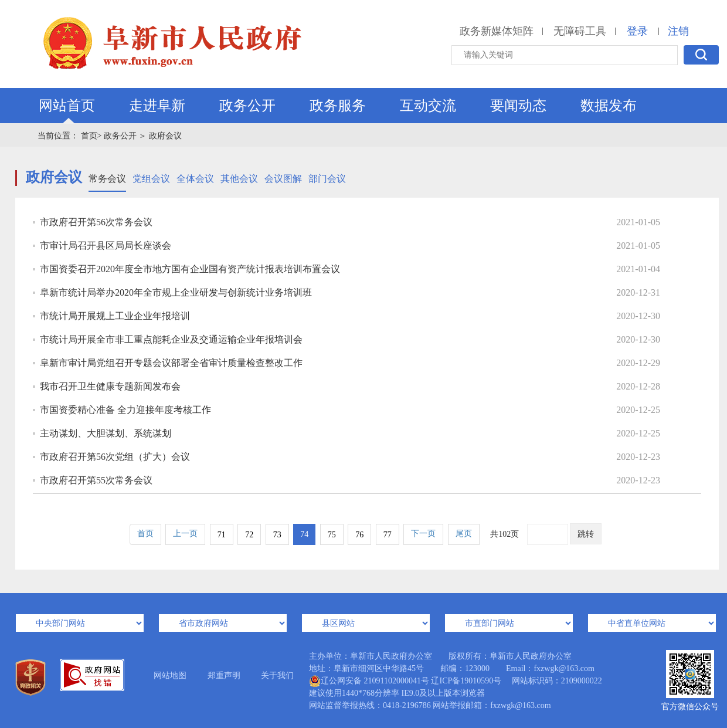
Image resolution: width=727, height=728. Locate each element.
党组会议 (151, 179)
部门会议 (327, 179)
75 (332, 535)
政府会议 (165, 136)
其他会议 (239, 179)
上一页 (185, 534)
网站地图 (170, 675)
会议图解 (283, 179)
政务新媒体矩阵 (497, 31)
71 (222, 535)
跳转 (586, 534)
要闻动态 (518, 106)
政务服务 (338, 106)
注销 (678, 31)
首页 (145, 534)
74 (304, 534)
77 (388, 535)
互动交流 (428, 106)
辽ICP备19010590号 (466, 681)
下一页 (423, 534)
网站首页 (67, 106)
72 (249, 535)
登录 (637, 31)
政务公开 (247, 106)
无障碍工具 (580, 31)
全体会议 (195, 179)
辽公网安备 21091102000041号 (369, 681)
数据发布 (609, 106)
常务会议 (107, 179)
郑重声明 (224, 675)
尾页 (464, 534)
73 (277, 535)
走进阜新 (157, 106)
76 (359, 535)
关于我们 (277, 675)
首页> (91, 136)
